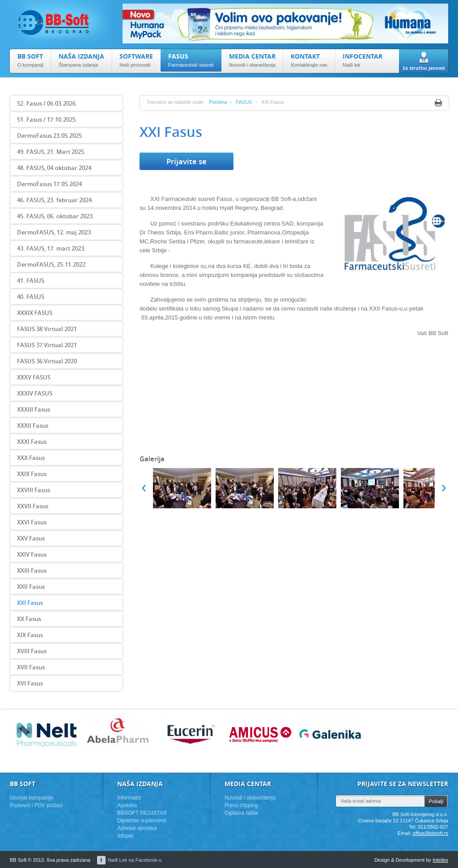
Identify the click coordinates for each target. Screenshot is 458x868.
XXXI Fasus (32, 442)
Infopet (125, 836)
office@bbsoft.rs (430, 833)
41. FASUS (31, 281)
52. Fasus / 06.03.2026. (47, 103)
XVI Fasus (30, 683)
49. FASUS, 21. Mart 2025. (51, 152)
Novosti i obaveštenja (250, 798)
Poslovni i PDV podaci (36, 805)
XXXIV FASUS (35, 393)
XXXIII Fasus (34, 409)
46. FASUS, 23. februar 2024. (55, 200)
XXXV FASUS (34, 377)
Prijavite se (187, 161)
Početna (218, 102)
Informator (129, 798)
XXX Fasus (31, 458)
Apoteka (127, 805)
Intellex (440, 860)
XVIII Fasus (32, 651)
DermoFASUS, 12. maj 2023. (55, 232)
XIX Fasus (30, 635)
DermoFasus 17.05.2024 (49, 184)
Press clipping (241, 805)
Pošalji (436, 801)
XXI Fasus (30, 603)
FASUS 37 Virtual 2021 (47, 345)
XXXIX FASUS (35, 313)
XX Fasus (29, 619)
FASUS (244, 102)
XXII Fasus (31, 587)
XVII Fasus (31, 667)
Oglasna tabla (241, 813)
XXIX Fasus (32, 474)
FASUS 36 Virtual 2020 (47, 361)
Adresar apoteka (137, 828)
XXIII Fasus (32, 570)
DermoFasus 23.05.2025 (49, 136)
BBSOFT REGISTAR (142, 813)
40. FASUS (31, 297)
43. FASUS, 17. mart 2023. (51, 248)
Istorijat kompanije (32, 798)
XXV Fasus (31, 538)
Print (438, 103)
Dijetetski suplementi (142, 821)
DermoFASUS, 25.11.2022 (51, 264)
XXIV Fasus (32, 554)
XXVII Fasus (33, 506)
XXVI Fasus (32, 522)
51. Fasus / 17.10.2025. (47, 119)
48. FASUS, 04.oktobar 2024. (55, 168)
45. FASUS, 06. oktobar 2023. (56, 216)
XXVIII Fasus (34, 490)
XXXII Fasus (33, 425)
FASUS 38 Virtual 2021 (47, 329)
